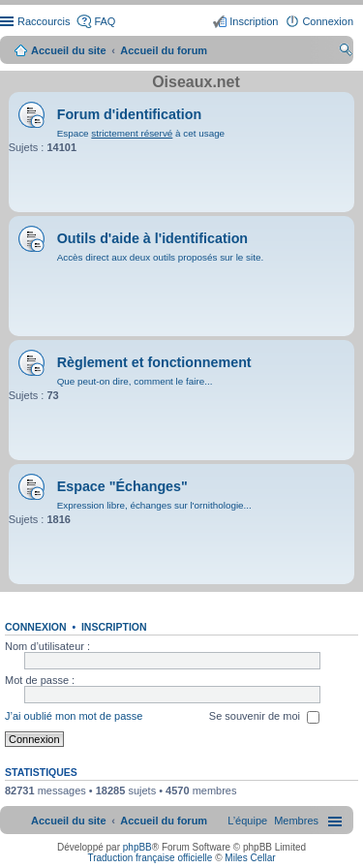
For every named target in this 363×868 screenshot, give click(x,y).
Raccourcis (44, 21)
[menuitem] (296, 821)
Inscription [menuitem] (254, 21)
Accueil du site (69, 50)
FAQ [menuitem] (105, 21)
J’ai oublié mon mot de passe (74, 717)
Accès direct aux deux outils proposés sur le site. (161, 257)
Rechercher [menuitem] (346, 52)
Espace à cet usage (141, 133)
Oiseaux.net (196, 82)
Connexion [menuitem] (328, 21)
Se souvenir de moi (264, 718)
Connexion (36, 627)
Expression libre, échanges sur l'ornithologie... (154, 505)
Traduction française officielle (150, 858)
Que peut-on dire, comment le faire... (135, 381)
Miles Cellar (250, 858)
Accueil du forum (164, 50)
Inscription (114, 627)
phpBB (137, 847)
